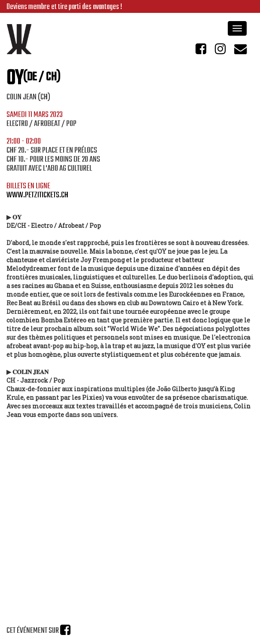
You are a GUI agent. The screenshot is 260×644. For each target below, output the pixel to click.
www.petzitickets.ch (37, 195)
